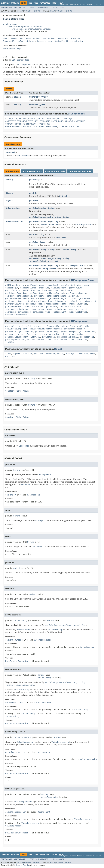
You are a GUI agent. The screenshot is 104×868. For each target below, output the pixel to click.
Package (15, 3)
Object (9, 201)
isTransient (90, 301)
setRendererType (41, 312)
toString (84, 354)
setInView (82, 340)
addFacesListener (36, 285)
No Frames (43, 8)
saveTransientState (64, 340)
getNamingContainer (74, 329)
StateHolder (49, 38)
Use (30, 3)
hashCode (50, 354)
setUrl (33, 234)
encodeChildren (28, 288)
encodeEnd (44, 288)
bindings (67, 118)
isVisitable (49, 337)
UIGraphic (11, 152)
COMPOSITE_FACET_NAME (51, 121)
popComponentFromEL (67, 337)
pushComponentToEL (15, 340)
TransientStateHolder (70, 38)
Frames (33, 8)
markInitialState (15, 304)
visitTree (11, 342)
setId (84, 309)
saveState (74, 309)
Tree (36, 3)
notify (61, 354)
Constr (28, 11)
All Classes (58, 8)
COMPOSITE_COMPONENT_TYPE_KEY (21, 121)
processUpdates (13, 307)
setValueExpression (40, 266)
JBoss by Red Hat (23, 865)
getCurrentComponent (16, 329)
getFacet (10, 296)
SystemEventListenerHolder (69, 41)
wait (93, 354)
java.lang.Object (11, 24)
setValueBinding (38, 250)
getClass (39, 354)
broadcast (53, 285)
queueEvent (51, 307)
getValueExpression (40, 222)
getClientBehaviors (48, 290)
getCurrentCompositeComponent (46, 329)
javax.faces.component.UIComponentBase (31, 29)
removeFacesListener (70, 307)
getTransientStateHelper (19, 334)
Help (61, 3)
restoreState (37, 309)
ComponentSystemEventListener (19, 41)
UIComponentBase (20, 60)
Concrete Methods (55, 171)
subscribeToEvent (78, 312)
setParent (11, 312)
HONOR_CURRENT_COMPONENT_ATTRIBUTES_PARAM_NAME (31, 127)
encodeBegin (12, 288)
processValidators (34, 307)
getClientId (67, 290)
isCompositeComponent (17, 337)
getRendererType (14, 301)
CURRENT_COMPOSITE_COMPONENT (21, 124)
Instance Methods (32, 171)
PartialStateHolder (30, 38)
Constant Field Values (17, 391)
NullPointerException (17, 661)
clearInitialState (70, 285)
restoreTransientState (39, 340)
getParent (42, 298)
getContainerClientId (78, 326)
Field (20, 11)
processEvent (87, 337)
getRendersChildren (35, 301)
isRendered (75, 301)
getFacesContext (55, 293)
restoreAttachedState (17, 309)
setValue (34, 242)
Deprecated (45, 3)
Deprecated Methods (80, 171)
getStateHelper (69, 332)
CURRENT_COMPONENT (75, 121)
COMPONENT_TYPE (37, 104)
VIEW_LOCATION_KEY (69, 127)
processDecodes (34, 304)
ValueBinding (13, 208)
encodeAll (11, 326)
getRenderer (85, 298)
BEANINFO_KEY (54, 118)
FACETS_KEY (44, 124)
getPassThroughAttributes (63, 298)
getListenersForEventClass (20, 298)
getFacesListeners (76, 293)
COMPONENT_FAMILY (38, 97)
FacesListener (45, 41)
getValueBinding (38, 208)
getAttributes (76, 288)
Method (36, 11)
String (17, 97)
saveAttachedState (56, 309)
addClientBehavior (15, 285)
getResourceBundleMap (47, 332)
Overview (5, 3)
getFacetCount (24, 296)
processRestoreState (55, 304)
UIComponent (76, 114)
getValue (34, 201)
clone (8, 354)
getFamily (34, 180)
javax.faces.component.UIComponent (25, 27)
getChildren (29, 290)
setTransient (59, 312)
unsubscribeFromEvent (17, 315)
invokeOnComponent (58, 301)
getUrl (33, 193)
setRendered (24, 312)
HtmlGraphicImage (12, 49)
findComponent (59, 288)
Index (55, 3)
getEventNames (37, 293)
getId (75, 296)
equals (17, 354)
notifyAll (72, 354)
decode (86, 285)
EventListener (10, 38)
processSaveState (78, 304)
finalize (27, 354)
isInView (35, 337)
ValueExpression (14, 222)
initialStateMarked (73, 334)
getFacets (39, 296)
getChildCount (13, 290)
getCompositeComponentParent (48, 326)
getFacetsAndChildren (58, 296)
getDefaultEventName (16, 293)
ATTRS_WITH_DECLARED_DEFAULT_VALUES (25, 118)
